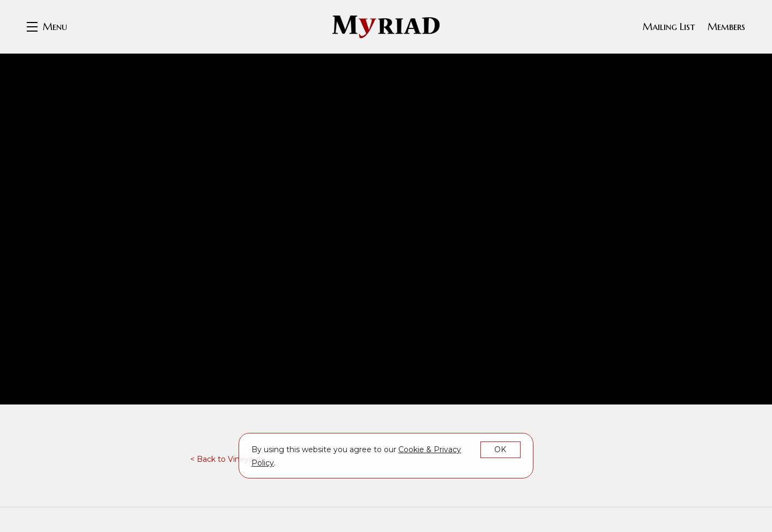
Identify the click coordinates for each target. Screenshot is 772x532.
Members (726, 27)
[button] (47, 27)
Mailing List (669, 27)
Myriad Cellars (386, 27)
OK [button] (500, 449)
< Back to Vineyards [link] (227, 459)
